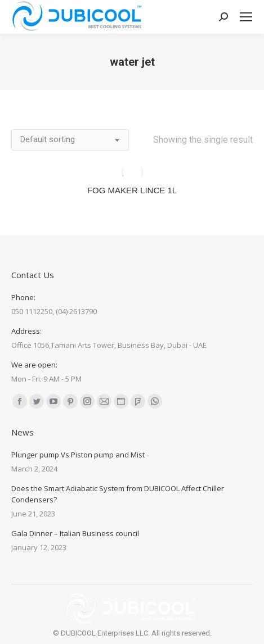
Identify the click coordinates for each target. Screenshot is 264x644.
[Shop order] (70, 140)
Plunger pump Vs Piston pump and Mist (78, 455)
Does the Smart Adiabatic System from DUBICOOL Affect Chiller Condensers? (118, 494)
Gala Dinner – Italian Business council (75, 533)
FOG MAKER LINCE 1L (132, 190)
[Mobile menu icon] (246, 17)
